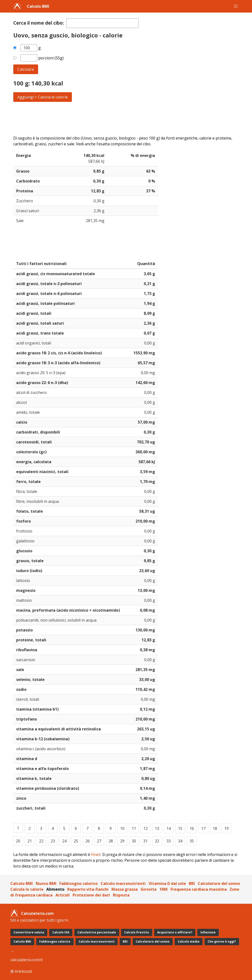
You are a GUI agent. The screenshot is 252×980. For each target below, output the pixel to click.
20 (18, 841)
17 (203, 828)
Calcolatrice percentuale (97, 932)
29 (122, 841)
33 (169, 841)
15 (180, 828)
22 (41, 841)
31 (145, 841)
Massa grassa (125, 889)
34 (180, 841)
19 (226, 828)
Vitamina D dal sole (167, 883)
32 (157, 841)
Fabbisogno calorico (78, 883)
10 (122, 828)
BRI (192, 883)
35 (192, 841)
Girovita (149, 889)
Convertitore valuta (29, 932)
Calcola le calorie (27, 889)
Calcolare (26, 69)
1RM (163, 889)
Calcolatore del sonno (219, 883)
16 (192, 828)
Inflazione (208, 932)
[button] (236, 6)
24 (64, 841)
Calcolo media (189, 941)
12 (145, 828)
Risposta (121, 895)
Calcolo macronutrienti (123, 883)
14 (169, 828)
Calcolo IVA (61, 932)
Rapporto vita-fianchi (88, 889)
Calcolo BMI (38, 6)
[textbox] (102, 23)
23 (53, 841)
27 (99, 841)
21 (30, 841)
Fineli (96, 854)
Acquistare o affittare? (175, 932)
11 (134, 828)
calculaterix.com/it (27, 960)
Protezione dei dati (91, 895)
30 (134, 841)
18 (215, 828)
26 (88, 841)
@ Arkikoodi (21, 971)
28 (111, 841)
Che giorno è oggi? (222, 941)
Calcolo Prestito (137, 932)
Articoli (63, 895)
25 (76, 841)
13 (157, 828)
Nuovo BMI (46, 883)
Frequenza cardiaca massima (199, 889)
